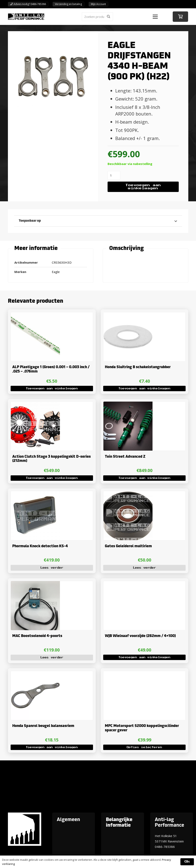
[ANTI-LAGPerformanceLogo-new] (26, 17)
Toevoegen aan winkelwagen (143, 187)
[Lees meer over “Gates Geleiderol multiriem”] (144, 568)
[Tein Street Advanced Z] (128, 404)
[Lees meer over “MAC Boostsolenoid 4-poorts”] (52, 658)
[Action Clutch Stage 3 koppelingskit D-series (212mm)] (35, 404)
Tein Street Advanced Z (125, 457)
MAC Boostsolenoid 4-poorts (37, 636)
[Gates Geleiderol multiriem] (128, 494)
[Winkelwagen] (180, 17)
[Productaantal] (114, 175)
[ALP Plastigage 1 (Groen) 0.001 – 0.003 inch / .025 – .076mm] (35, 315)
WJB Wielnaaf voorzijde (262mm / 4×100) (140, 636)
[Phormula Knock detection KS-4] (35, 494)
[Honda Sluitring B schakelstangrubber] (128, 315)
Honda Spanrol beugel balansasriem (43, 726)
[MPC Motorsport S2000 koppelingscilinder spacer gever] (128, 674)
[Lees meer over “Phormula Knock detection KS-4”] (52, 568)
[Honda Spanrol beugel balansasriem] (35, 674)
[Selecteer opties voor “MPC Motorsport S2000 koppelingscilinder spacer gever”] (144, 747)
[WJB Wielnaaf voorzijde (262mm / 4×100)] (128, 584)
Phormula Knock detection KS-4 (40, 546)
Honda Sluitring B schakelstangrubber (138, 367)
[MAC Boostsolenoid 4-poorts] (35, 584)
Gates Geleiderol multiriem (128, 546)
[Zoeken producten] (97, 17)
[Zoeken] (109, 17)
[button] (155, 17)
